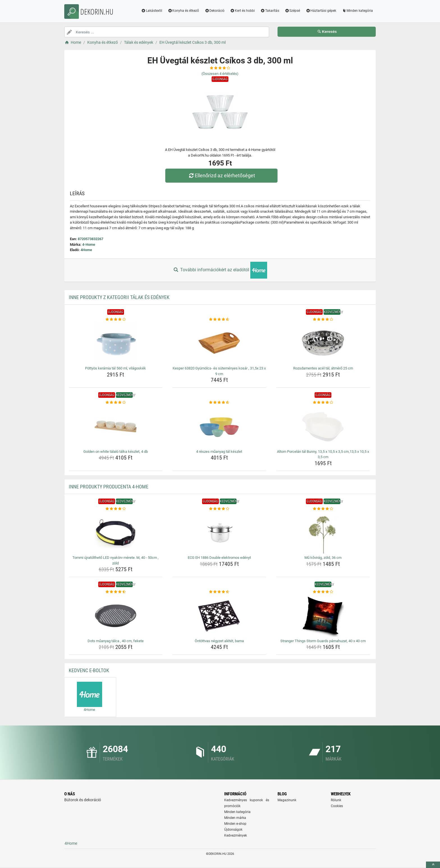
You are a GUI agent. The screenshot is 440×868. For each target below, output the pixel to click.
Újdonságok (233, 830)
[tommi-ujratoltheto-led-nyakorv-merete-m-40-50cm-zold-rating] (116, 509)
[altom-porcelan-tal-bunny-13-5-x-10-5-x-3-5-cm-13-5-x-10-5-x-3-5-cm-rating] (323, 403)
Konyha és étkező (184, 11)
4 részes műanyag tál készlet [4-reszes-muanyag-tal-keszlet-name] (219, 452)
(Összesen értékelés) (220, 74)
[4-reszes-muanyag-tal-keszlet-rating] (219, 403)
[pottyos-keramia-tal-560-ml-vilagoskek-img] (116, 343)
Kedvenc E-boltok (89, 670)
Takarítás (270, 11)
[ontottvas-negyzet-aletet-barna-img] (219, 616)
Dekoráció (215, 11)
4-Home (89, 244)
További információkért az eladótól (220, 270)
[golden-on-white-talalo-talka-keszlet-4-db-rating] (116, 403)
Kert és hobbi (242, 11)
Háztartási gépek (321, 11)
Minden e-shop (235, 824)
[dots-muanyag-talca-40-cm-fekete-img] (116, 616)
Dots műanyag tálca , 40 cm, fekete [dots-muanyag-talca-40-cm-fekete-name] (116, 641)
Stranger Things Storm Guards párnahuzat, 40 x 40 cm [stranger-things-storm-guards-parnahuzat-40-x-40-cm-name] (323, 641)
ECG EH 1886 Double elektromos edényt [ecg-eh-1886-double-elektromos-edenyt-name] (219, 558)
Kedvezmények (236, 835)
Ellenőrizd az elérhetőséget (221, 175)
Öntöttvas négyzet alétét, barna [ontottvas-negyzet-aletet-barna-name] (219, 641)
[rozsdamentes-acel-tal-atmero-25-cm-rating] (323, 320)
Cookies (337, 806)
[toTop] (433, 865)
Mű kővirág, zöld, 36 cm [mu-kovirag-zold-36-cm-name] (323, 558)
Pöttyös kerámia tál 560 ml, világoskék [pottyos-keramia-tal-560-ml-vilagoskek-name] (115, 368)
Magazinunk (287, 800)
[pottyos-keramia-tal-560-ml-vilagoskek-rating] (116, 320)
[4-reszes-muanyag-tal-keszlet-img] (219, 426)
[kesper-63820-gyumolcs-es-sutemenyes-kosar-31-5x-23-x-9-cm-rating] (219, 320)
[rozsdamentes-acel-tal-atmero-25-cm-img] (323, 343)
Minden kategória (357, 11)
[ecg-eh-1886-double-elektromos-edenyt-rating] (219, 509)
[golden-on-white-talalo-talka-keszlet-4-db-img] (116, 426)
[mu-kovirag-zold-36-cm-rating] (323, 509)
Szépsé (293, 11)
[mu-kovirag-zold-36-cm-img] (323, 532)
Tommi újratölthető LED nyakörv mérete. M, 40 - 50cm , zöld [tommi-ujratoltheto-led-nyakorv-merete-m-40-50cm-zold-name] (115, 560)
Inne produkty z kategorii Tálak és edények (119, 297)
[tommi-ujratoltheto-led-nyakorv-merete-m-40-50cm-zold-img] (116, 532)
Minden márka (235, 818)
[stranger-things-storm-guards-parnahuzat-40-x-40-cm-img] (323, 616)
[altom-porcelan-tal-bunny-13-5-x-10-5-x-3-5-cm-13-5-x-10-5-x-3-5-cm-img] (323, 426)
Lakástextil (152, 11)
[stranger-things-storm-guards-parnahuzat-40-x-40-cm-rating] (323, 592)
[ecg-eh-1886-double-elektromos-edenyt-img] (219, 532)
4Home (86, 250)
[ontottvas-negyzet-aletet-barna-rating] (219, 592)
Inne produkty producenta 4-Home (109, 487)
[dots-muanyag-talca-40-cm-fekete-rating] (116, 592)
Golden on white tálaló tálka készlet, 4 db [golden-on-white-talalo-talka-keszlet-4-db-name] (116, 452)
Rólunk (336, 800)
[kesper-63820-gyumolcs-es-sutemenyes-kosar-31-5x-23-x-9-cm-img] (219, 343)
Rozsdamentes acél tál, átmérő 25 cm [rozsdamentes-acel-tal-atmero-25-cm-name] (323, 368)
